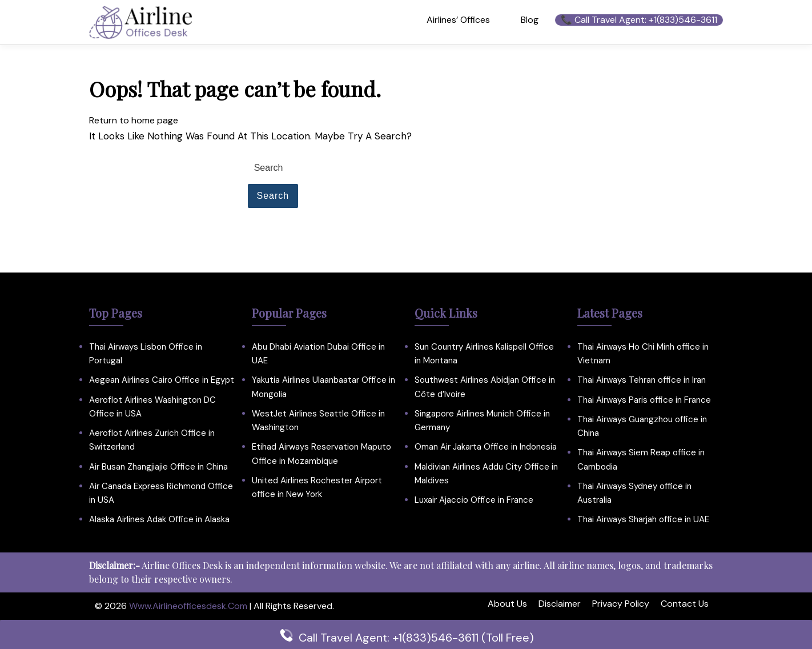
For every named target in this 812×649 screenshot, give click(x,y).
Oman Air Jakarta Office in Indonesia (486, 447)
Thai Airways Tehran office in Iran (642, 380)
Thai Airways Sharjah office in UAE (643, 519)
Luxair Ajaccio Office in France (474, 500)
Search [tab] (273, 196)
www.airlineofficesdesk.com (188, 606)
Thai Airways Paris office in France (644, 400)
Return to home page (134, 120)
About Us (507, 604)
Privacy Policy (621, 604)
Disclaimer (560, 604)
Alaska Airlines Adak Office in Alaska (159, 519)
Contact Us (685, 604)
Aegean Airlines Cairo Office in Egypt (162, 380)
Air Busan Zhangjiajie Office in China (158, 467)
